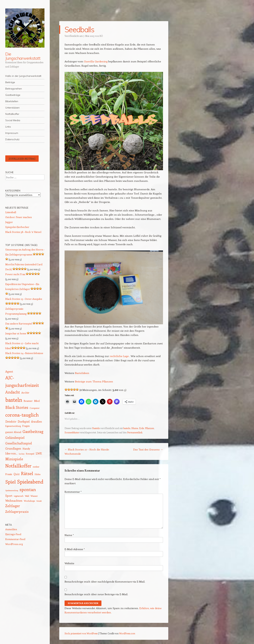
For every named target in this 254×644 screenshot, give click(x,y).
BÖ (101, 36)
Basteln (96, 428)
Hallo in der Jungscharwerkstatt (23, 76)
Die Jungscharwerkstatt (23, 56)
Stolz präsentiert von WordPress (81, 633)
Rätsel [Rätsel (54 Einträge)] (27, 473)
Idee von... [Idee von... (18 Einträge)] (11, 453)
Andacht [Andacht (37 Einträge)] (13, 392)
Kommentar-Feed (15, 539)
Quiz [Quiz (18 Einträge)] (17, 474)
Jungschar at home (16, 333)
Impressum (12, 133)
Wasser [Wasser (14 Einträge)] (34, 496)
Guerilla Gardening (96, 61)
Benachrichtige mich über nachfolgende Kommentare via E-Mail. (105, 581)
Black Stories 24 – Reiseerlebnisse (24, 353)
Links (8, 127)
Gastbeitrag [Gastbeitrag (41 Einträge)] (33, 431)
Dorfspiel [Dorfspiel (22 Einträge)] (24, 421)
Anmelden (11, 529)
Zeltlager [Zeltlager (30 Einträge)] (13, 506)
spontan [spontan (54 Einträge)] (28, 489)
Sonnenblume (72, 432)
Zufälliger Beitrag (22, 159)
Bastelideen (82, 373)
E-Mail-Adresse (75, 549)
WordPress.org (14, 544)
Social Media (13, 120)
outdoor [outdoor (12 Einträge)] (36, 467)
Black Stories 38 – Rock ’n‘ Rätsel (23, 232)
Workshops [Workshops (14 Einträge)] (29, 501)
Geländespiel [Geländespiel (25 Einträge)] (15, 438)
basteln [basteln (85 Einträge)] (14, 400)
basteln (127, 428)
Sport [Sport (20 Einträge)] (9, 496)
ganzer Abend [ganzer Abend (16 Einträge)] (13, 432)
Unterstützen (12, 108)
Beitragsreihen (14, 89)
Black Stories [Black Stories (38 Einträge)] (17, 407)
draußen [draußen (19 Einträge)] (37, 421)
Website (69, 563)
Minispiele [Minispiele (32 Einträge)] (14, 459)
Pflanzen (149, 428)
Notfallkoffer (12, 114)
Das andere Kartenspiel (19, 323)
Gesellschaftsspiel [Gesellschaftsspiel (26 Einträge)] (19, 443)
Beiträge (10, 82)
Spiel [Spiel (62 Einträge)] (10, 482)
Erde (142, 428)
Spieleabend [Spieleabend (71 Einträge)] (30, 482)
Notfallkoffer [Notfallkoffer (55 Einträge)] (18, 466)
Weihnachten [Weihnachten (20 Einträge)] (14, 501)
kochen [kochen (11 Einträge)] (22, 454)
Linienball (11, 212)
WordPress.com (127, 633)
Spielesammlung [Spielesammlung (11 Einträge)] (12, 490)
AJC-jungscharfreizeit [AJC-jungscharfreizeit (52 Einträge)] (22, 381)
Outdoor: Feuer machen (19, 217)
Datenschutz (12, 139)
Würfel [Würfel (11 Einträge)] (39, 501)
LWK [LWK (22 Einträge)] (39, 453)
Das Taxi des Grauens (148, 449)
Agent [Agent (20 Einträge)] (9, 371)
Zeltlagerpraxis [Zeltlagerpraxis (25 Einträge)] (17, 512)
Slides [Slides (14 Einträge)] (37, 474)
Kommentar (73, 492)
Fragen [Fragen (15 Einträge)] (26, 426)
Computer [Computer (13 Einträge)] (35, 408)
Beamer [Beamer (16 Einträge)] (28, 401)
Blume (135, 428)
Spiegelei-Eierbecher (17, 227)
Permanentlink (135, 432)
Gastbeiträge (13, 95)
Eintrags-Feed (13, 534)
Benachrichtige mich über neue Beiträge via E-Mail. (96, 594)
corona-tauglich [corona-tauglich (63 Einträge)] (22, 415)
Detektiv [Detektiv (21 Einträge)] (11, 421)
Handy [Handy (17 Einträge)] (26, 448)
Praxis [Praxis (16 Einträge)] (9, 474)
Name (69, 535)
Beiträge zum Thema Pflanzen (94, 381)
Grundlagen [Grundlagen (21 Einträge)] (13, 448)
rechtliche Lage (119, 356)
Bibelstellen (12, 101)
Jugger (9, 222)
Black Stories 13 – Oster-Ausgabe (24, 299)
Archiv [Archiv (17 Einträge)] (25, 392)
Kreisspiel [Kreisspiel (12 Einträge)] (30, 454)
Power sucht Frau (15, 274)
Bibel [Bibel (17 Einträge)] (37, 401)
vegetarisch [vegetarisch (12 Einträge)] (19, 496)
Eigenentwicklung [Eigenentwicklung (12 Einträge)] (13, 426)
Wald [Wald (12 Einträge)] (27, 496)
